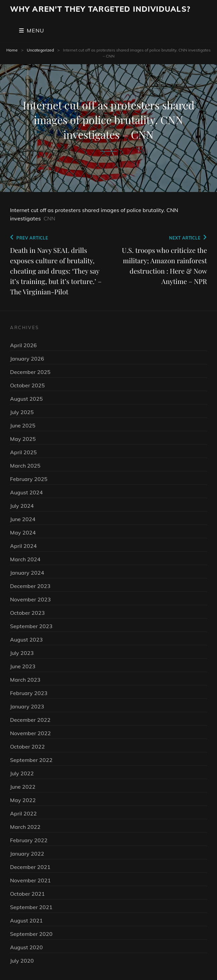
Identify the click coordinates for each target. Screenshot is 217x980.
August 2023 (26, 640)
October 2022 (27, 747)
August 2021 (26, 920)
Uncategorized (40, 50)
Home (12, 50)
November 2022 (30, 733)
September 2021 (31, 907)
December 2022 (30, 720)
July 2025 (22, 412)
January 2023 (27, 706)
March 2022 (25, 827)
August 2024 (26, 492)
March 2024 (25, 559)
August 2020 (26, 947)
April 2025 (23, 452)
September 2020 (31, 934)
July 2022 (22, 773)
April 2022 (23, 813)
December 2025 (30, 372)
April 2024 (23, 546)
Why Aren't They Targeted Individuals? (100, 9)
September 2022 (31, 760)
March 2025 (25, 466)
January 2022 (27, 854)
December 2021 (30, 867)
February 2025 (29, 479)
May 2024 (23, 532)
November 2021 (30, 880)
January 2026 (27, 359)
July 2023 (22, 653)
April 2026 (23, 345)
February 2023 (29, 693)
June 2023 (23, 666)
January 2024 (27, 573)
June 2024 (23, 519)
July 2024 (22, 506)
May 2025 (23, 439)
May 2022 (23, 800)
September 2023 (31, 626)
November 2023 (30, 599)
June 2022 (23, 787)
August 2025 (26, 399)
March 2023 (25, 680)
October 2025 (27, 385)
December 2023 (30, 586)
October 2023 (27, 613)
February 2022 (29, 840)
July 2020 (22, 961)
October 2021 (27, 894)
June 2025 (23, 425)
